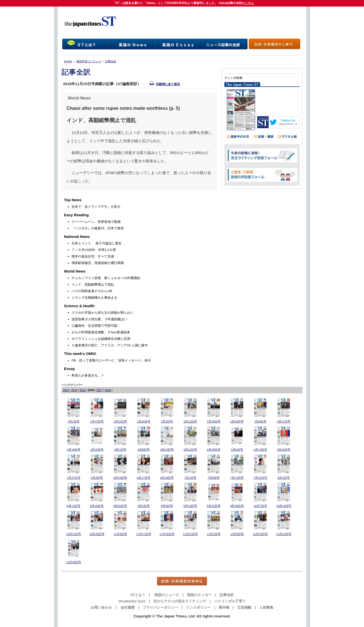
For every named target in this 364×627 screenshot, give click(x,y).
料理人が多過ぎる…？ (88, 375)
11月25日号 (190, 534)
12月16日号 (260, 534)
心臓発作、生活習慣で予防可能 (94, 326)
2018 (108, 390)
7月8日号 (214, 478)
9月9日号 (167, 506)
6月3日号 (97, 478)
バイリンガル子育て (230, 601)
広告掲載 (244, 607)
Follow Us (288, 121)
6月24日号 (167, 478)
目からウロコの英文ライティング (180, 601)
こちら (250, 3)
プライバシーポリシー (160, 607)
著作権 (224, 607)
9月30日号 (237, 506)
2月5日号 (167, 422)
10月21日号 (74, 534)
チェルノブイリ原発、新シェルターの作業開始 (106, 278)
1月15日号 (97, 422)
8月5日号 (284, 478)
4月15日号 (167, 450)
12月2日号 (214, 534)
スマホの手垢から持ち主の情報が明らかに (103, 313)
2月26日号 (237, 422)
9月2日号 (144, 506)
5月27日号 (74, 478)
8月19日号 (97, 506)
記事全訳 (111, 61)
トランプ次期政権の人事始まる (94, 298)
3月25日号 (97, 450)
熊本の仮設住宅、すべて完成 (93, 256)
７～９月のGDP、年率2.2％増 (94, 250)
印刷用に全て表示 (165, 84)
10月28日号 (97, 534)
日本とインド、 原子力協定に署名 (97, 243)
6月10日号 (120, 478)
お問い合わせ (101, 607)
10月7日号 (260, 506)
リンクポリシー (198, 607)
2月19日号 (214, 422)
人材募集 (266, 607)
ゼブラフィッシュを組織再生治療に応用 (101, 339)
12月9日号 (237, 534)
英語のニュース (166, 595)
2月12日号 (190, 422)
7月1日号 (190, 478)
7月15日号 (237, 478)
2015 (83, 390)
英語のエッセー (199, 595)
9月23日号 (214, 506)
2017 (99, 390)
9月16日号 (190, 506)
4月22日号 (190, 450)
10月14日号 (284, 506)
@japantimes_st (288, 124)
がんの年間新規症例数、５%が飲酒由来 (101, 332)
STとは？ (138, 595)
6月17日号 (144, 478)
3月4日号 (260, 422)
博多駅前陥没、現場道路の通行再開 (98, 263)
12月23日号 (284, 534)
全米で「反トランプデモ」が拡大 (96, 207)
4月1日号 (120, 450)
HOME (68, 61)
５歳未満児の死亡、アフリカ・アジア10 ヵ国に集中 (110, 345)
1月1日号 (74, 422)
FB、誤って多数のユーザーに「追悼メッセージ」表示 (111, 360)
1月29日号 (144, 422)
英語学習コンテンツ (89, 61)
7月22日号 (260, 478)
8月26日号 (120, 506)
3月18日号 (74, 450)
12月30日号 (74, 562)
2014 (74, 390)
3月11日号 (284, 422)
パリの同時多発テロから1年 (92, 291)
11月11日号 (143, 534)
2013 (66, 390)
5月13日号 (260, 450)
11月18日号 (167, 534)
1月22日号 (120, 422)
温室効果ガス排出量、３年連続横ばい (99, 319)
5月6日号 (237, 450)
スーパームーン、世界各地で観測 (96, 222)
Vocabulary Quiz (132, 601)
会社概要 (127, 607)
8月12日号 (74, 506)
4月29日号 (214, 450)
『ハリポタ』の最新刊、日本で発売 (98, 228)
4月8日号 (144, 450)
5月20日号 (284, 450)
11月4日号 (120, 534)
